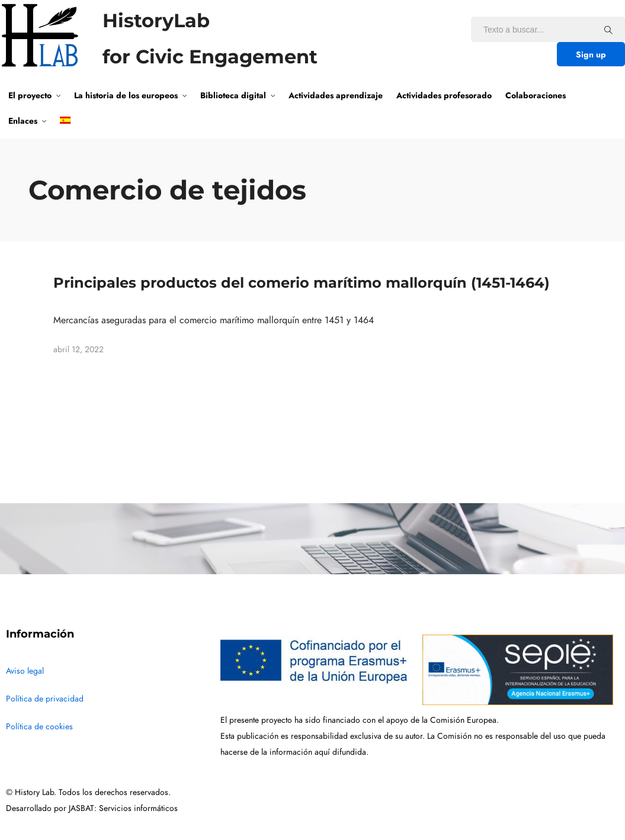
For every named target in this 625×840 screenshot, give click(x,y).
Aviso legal (25, 671)
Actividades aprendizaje (336, 95)
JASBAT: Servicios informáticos (123, 808)
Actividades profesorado (444, 95)
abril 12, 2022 (78, 350)
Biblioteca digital (233, 95)
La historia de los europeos (126, 95)
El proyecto (30, 95)
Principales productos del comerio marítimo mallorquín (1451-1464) (302, 283)
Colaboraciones (536, 95)
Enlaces (23, 121)
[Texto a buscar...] (608, 30)
